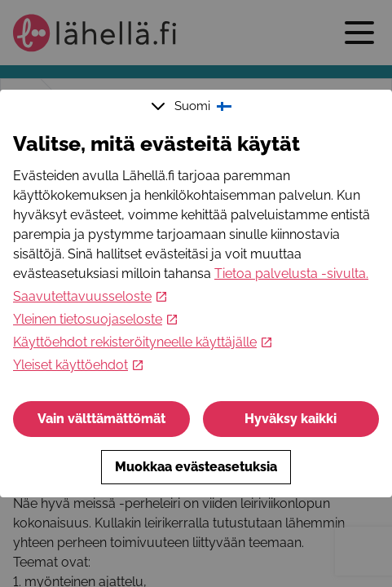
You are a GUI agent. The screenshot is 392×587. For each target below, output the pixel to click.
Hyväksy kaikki (291, 419)
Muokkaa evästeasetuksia (196, 467)
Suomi (193, 106)
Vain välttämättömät (101, 419)
